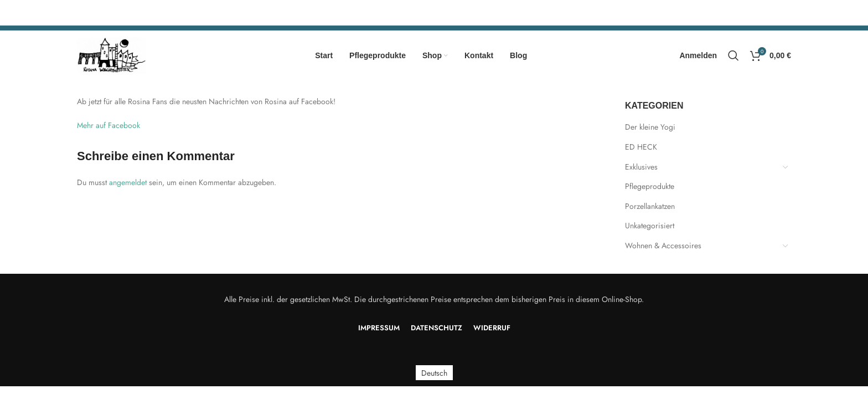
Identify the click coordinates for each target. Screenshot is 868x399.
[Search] (733, 55)
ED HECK (641, 147)
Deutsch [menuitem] (434, 373)
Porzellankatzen (650, 206)
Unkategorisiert (650, 226)
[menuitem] (434, 373)
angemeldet (128, 182)
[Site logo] (112, 54)
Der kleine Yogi (650, 127)
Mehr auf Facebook (108, 125)
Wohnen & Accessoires (663, 245)
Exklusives (641, 167)
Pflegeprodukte (650, 186)
